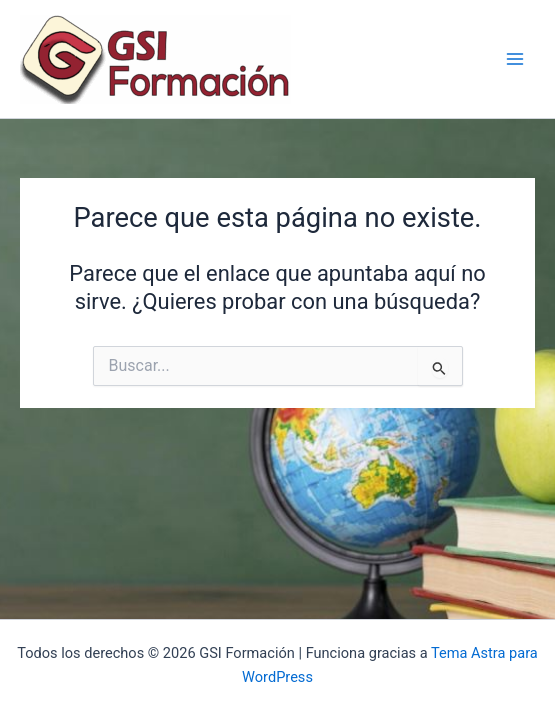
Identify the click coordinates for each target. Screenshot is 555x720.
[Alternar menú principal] (515, 59)
